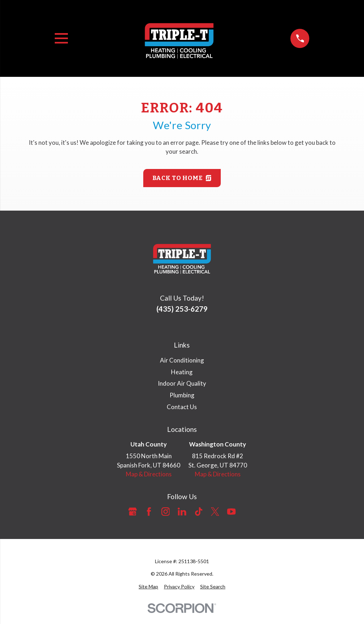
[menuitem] (148, 586)
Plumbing (182, 395)
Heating (182, 372)
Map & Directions (149, 474)
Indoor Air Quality (182, 383)
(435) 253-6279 (182, 309)
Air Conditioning (182, 360)
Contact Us (182, 407)
